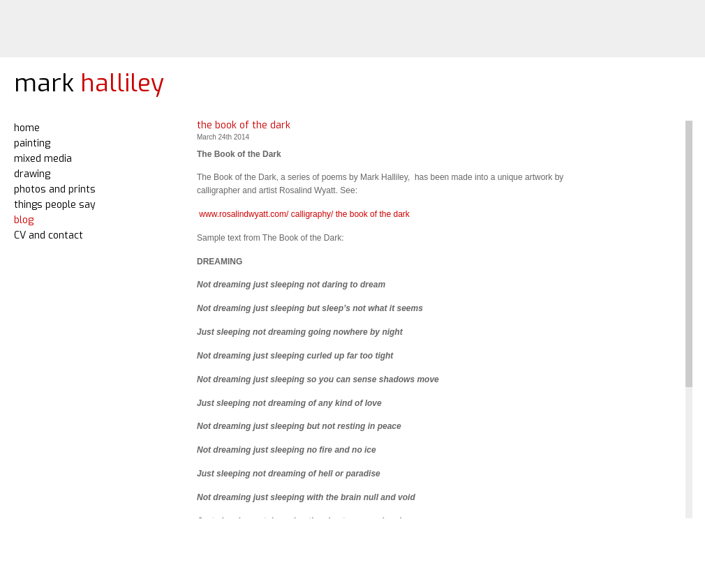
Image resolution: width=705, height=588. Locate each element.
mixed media (43, 159)
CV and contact (49, 235)
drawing (32, 174)
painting (32, 143)
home (27, 128)
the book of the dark (244, 125)
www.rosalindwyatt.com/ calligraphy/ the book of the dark (303, 214)
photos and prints (55, 189)
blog (24, 220)
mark (89, 83)
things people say (55, 205)
